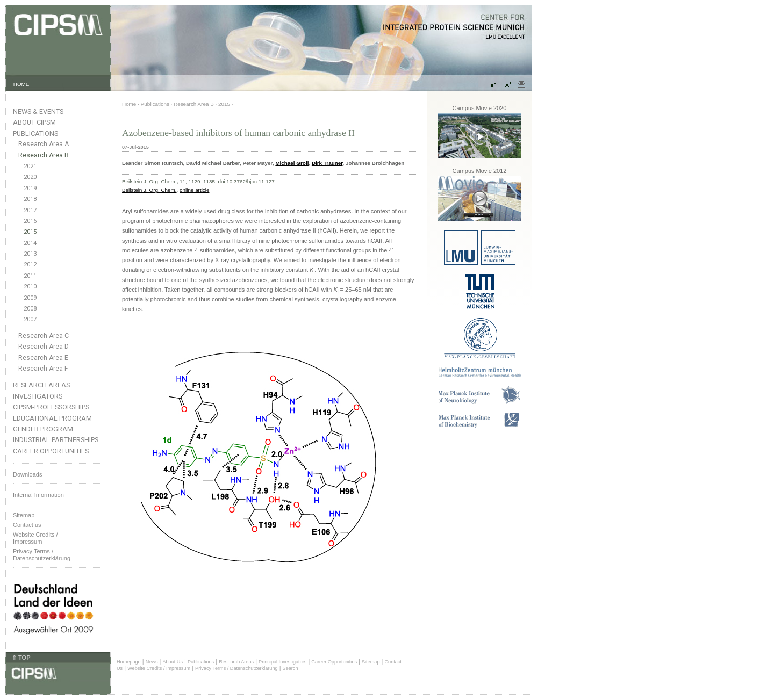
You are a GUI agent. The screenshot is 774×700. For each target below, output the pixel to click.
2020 (30, 177)
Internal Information (38, 495)
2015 (30, 232)
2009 (30, 298)
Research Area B (44, 155)
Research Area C (44, 336)
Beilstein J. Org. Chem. (149, 190)
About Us (173, 662)
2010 (30, 287)
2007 (30, 319)
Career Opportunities (51, 451)
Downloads (27, 474)
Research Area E (43, 358)
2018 (30, 199)
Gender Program (43, 429)
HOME (21, 84)
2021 (30, 166)
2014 (30, 243)
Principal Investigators (282, 662)
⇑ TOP (21, 658)
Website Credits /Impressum (35, 538)
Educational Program (52, 418)
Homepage (129, 662)
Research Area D (44, 347)
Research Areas (41, 385)
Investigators (38, 396)
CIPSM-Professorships (51, 407)
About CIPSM (34, 122)
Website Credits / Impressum (159, 668)
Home (129, 104)
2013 (30, 254)
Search (291, 668)
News (152, 662)
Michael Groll (292, 163)
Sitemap (24, 515)
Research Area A (44, 144)
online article (194, 190)
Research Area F (43, 369)
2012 (30, 265)
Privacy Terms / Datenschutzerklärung (42, 555)
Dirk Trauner (327, 163)
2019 (30, 188)
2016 (30, 221)
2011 (30, 276)
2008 (30, 309)
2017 (30, 210)
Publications (35, 133)
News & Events (38, 111)
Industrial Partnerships (56, 440)
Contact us (27, 525)
